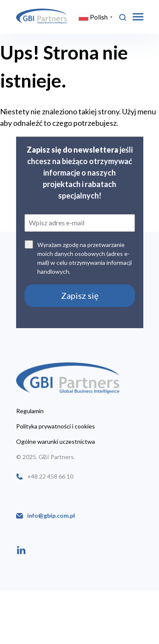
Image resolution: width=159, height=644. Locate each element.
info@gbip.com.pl (51, 516)
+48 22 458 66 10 (50, 477)
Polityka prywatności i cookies (56, 426)
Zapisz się (80, 295)
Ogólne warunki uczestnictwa (56, 442)
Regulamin (30, 411)
